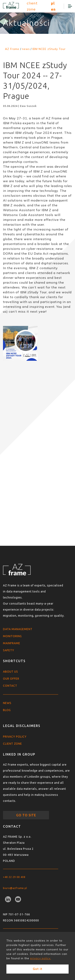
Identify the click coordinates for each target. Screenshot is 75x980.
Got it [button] (38, 969)
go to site (26, 815)
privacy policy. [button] (41, 958)
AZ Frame (12, 49)
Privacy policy (15, 737)
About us (10, 672)
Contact (10, 686)
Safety (9, 650)
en (53, 9)
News (7, 703)
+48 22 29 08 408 (14, 877)
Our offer (11, 679)
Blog (7, 710)
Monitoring (12, 636)
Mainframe (12, 643)
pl (53, 3)
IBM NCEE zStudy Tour (49, 49)
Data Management (18, 629)
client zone (32, 6)
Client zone (12, 744)
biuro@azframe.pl (15, 888)
